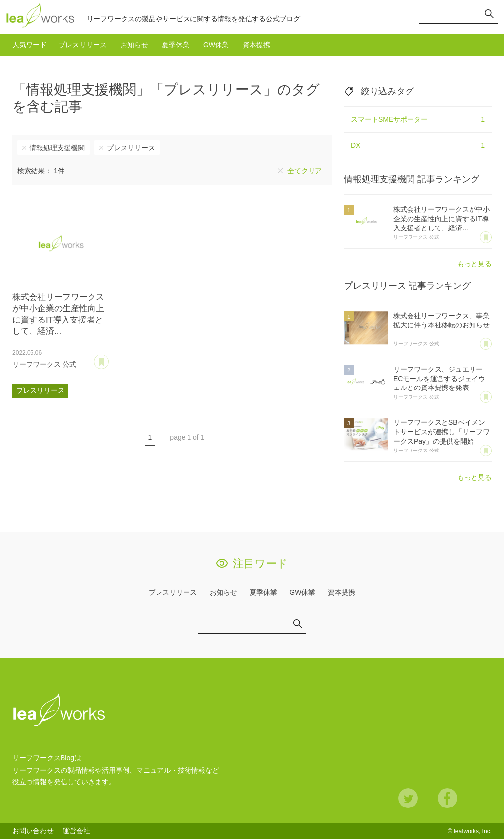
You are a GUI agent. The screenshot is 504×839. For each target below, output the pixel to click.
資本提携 (256, 45)
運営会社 (76, 831)
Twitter (408, 798)
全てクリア (305, 171)
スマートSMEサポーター (418, 120)
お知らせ (134, 45)
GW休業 (216, 45)
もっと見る (474, 264)
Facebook (447, 798)
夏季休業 (176, 45)
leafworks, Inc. (473, 831)
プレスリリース (83, 45)
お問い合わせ (33, 831)
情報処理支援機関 (57, 148)
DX (418, 146)
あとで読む (109, 358)
